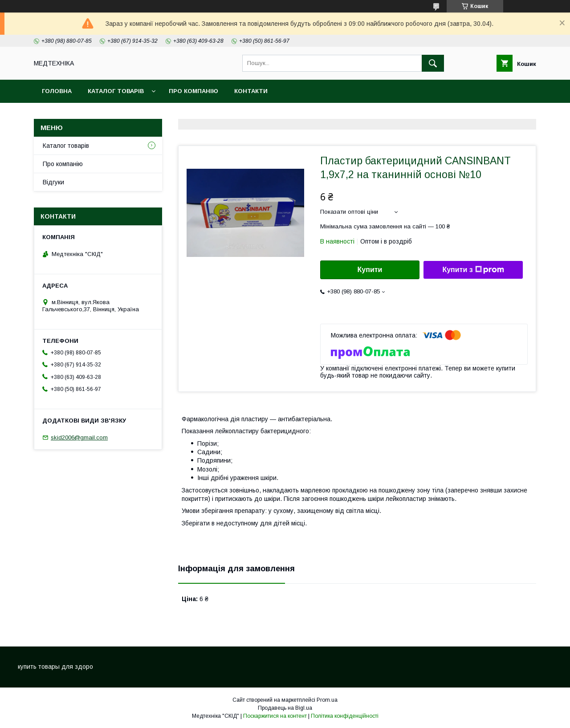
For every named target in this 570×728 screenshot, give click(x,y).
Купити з (473, 270)
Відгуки (53, 182)
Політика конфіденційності (345, 716)
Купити (370, 270)
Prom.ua (327, 700)
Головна (57, 91)
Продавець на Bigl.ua (285, 708)
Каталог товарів (116, 91)
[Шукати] (433, 63)
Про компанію (193, 91)
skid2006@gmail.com (79, 437)
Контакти (251, 91)
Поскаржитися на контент (275, 716)
